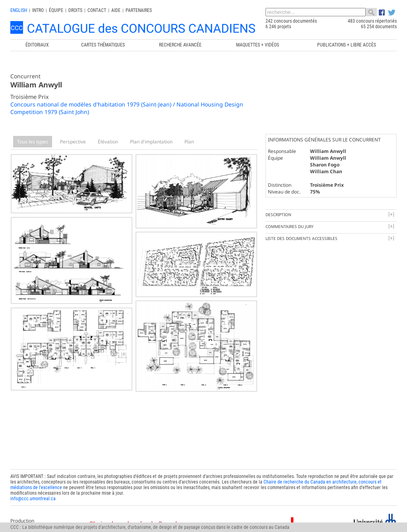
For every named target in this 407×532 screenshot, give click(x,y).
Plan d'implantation (151, 142)
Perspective (73, 142)
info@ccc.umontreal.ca (33, 495)
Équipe (56, 10)
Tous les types (33, 142)
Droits (75, 10)
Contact (97, 10)
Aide (116, 10)
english (19, 10)
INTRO (38, 10)
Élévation (108, 142)
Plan (189, 142)
